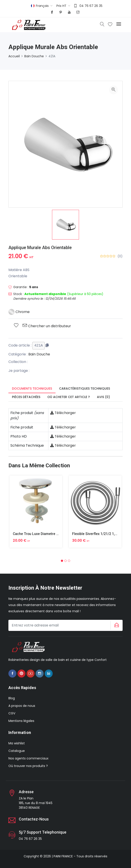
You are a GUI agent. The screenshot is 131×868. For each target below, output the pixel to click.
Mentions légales (21, 721)
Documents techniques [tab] (32, 388)
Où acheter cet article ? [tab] (69, 397)
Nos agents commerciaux (28, 758)
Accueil (14, 56)
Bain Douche (34, 56)
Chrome (19, 312)
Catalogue (17, 751)
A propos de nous (22, 706)
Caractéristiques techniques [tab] (85, 388)
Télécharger (63, 413)
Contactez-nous (34, 819)
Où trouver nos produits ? (28, 766)
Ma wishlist (17, 743)
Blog (12, 698)
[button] (62, 561)
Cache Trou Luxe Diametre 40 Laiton (42, 534)
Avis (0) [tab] (103, 397)
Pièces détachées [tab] (26, 397)
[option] (65, 225)
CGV (12, 713)
